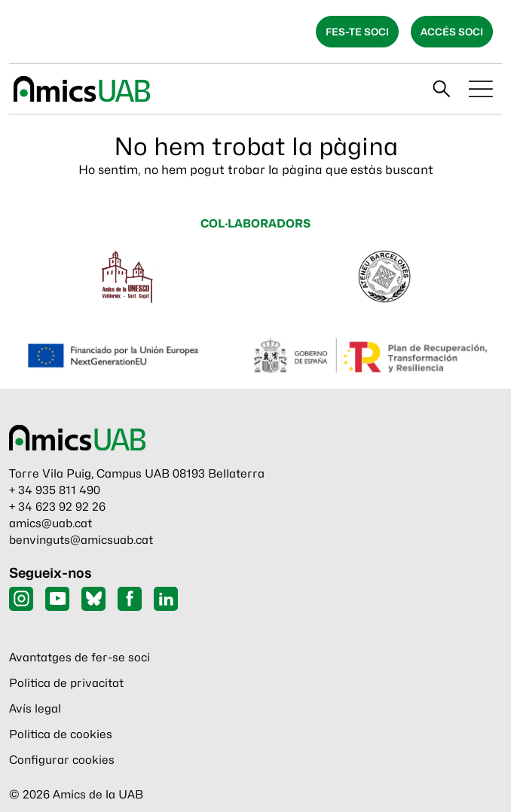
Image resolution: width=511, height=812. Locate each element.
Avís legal (35, 709)
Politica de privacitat (66, 683)
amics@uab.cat (50, 524)
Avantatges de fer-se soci (80, 658)
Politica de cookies (61, 734)
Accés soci (452, 32)
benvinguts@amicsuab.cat (81, 540)
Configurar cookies (62, 760)
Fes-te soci (357, 32)
